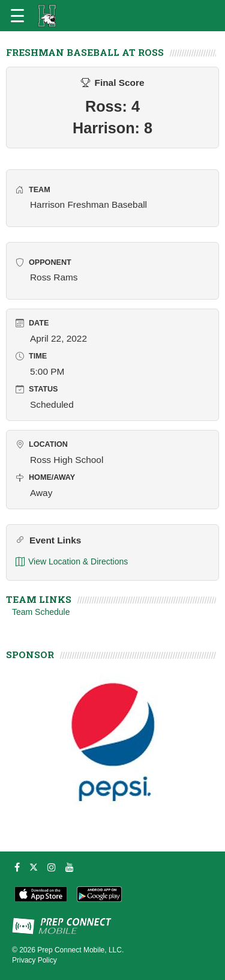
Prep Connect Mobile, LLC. (80, 950)
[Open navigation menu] (17, 16)
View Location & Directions (72, 562)
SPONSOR (30, 655)
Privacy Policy (34, 960)
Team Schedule (41, 612)
